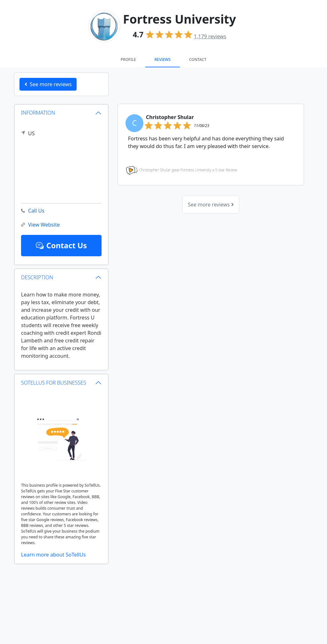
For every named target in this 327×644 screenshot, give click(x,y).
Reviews (163, 60)
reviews (210, 36)
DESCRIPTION (37, 277)
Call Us (33, 211)
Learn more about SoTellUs (53, 555)
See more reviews (211, 205)
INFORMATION (38, 113)
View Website (40, 225)
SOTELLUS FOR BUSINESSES (54, 383)
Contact (198, 60)
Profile (128, 60)
